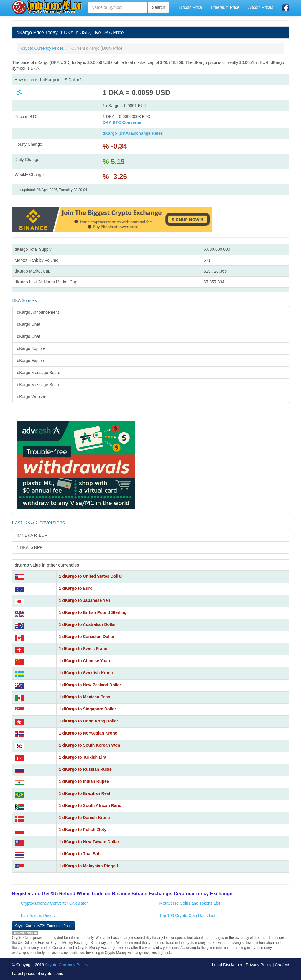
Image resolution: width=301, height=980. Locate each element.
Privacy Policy (259, 965)
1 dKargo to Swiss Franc (83, 649)
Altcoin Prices (261, 7)
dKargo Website (32, 397)
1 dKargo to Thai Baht (80, 854)
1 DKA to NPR (30, 547)
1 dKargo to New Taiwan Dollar (89, 842)
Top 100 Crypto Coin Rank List (187, 916)
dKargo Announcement (38, 312)
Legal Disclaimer (227, 965)
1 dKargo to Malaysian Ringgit (89, 866)
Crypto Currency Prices (67, 965)
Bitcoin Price (190, 7)
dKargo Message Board (39, 373)
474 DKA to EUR (32, 535)
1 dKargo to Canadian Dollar (87, 637)
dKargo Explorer (32, 348)
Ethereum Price (225, 7)
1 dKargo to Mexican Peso (85, 697)
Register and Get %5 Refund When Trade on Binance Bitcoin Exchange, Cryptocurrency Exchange (122, 894)
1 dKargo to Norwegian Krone (88, 733)
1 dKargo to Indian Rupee (84, 781)
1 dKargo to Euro (76, 588)
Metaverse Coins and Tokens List (190, 903)
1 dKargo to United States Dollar (91, 576)
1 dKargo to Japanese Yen (85, 600)
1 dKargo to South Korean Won (89, 745)
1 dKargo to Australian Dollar (87, 624)
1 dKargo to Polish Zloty (83, 830)
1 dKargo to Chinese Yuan (84, 661)
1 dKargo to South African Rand (90, 805)
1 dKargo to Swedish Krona (86, 673)
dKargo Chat (29, 324)
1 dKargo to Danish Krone (84, 818)
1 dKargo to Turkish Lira (83, 757)
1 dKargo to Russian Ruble (85, 769)
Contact (282, 965)
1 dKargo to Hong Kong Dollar (89, 721)
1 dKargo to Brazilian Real (84, 793)
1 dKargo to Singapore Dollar (88, 709)
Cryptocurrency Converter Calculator (54, 903)
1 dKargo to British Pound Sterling (93, 612)
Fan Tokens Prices (38, 916)
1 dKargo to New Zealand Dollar (90, 685)
